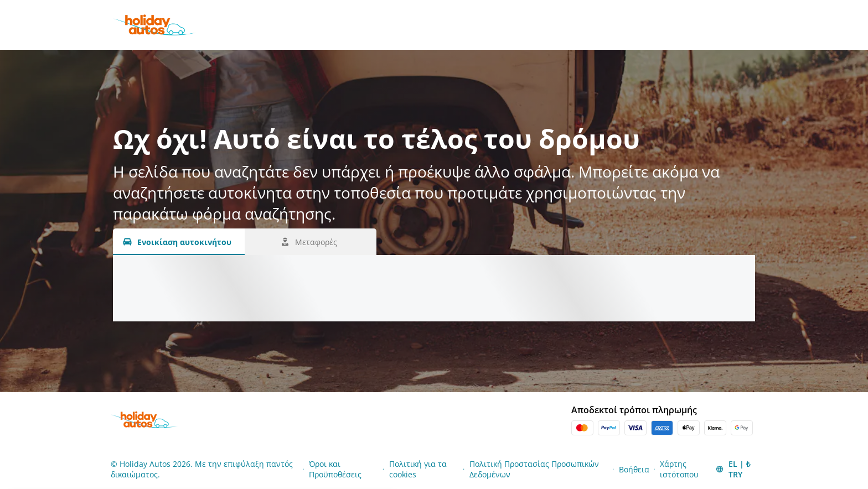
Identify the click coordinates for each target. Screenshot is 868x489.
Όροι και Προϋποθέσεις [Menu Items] (335, 469)
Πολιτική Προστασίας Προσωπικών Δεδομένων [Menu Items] (534, 469)
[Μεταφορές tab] (311, 242)
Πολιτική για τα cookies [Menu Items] (418, 469)
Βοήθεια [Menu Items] (634, 469)
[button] (736, 469)
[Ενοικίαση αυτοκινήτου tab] (179, 242)
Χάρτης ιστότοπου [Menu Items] (679, 469)
